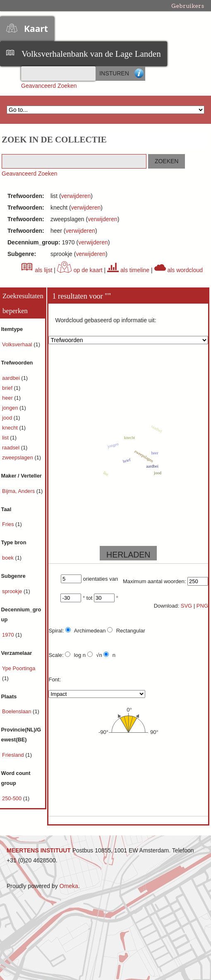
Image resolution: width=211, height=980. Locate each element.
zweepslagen (18, 457)
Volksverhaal (18, 344)
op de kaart (80, 270)
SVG (186, 606)
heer (8, 398)
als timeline (128, 270)
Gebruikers (188, 6)
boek (8, 558)
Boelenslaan (17, 711)
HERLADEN (128, 555)
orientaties (96, 579)
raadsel (12, 448)
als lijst (37, 270)
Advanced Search (139, 74)
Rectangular (126, 630)
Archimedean (86, 630)
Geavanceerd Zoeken (49, 86)
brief (8, 388)
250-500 (13, 798)
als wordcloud (179, 270)
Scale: (56, 655)
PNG (202, 606)
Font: (55, 679)
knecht (11, 428)
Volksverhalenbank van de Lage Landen (91, 54)
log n (75, 655)
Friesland (14, 755)
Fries (9, 524)
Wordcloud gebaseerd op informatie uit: (105, 320)
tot (89, 598)
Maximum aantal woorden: (154, 581)
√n (95, 655)
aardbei (12, 378)
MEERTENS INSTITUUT (39, 850)
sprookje (13, 591)
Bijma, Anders (19, 491)
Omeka (69, 886)
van (114, 579)
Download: (167, 606)
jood (8, 418)
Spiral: (56, 631)
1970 (9, 635)
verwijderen (76, 196)
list (6, 438)
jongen (11, 408)
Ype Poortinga (19, 668)
